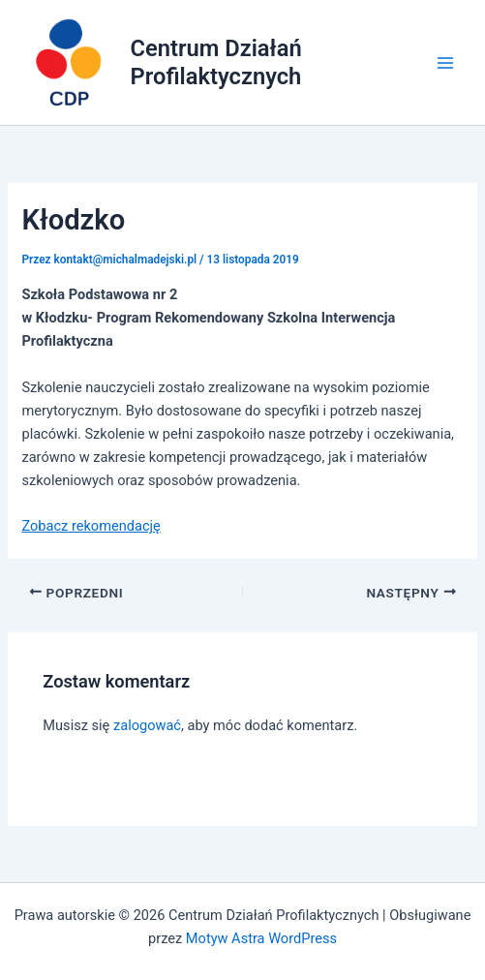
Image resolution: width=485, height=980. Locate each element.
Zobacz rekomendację (91, 526)
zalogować (147, 725)
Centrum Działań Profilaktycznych (216, 62)
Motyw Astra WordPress (261, 938)
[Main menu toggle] (445, 63)
